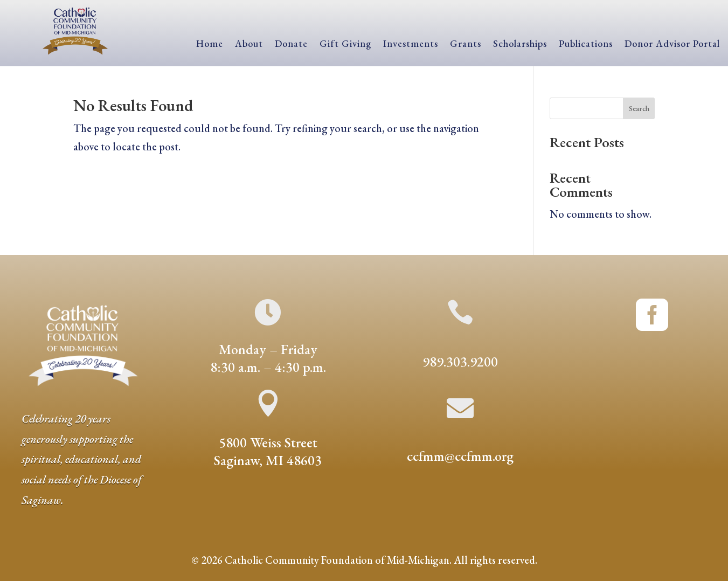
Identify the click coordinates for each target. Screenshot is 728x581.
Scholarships (520, 45)
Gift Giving (345, 45)
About (249, 45)
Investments (411, 45)
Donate (291, 45)
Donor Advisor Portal (672, 45)
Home (210, 45)
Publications (586, 45)
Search (639, 108)
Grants (466, 45)
